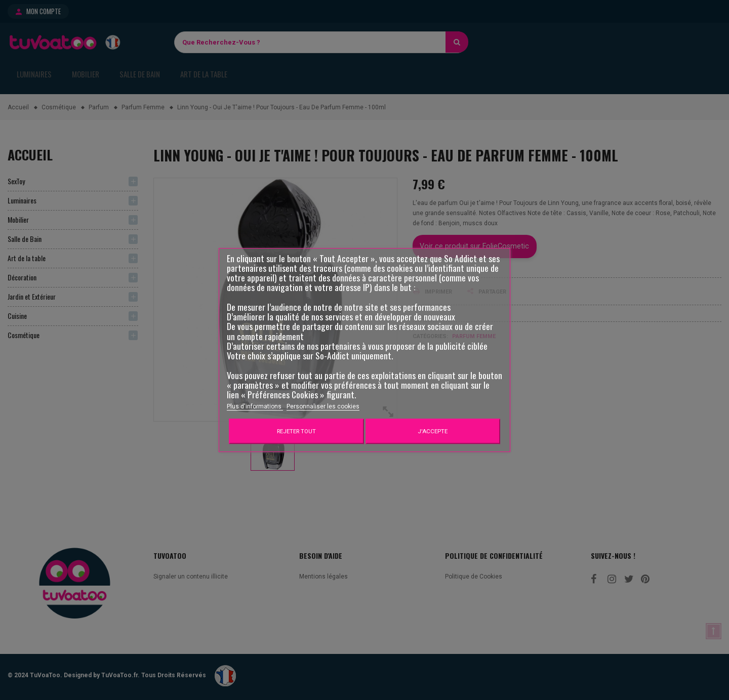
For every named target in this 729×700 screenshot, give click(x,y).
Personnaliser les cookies (323, 406)
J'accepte (433, 431)
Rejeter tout (296, 431)
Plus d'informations (255, 406)
